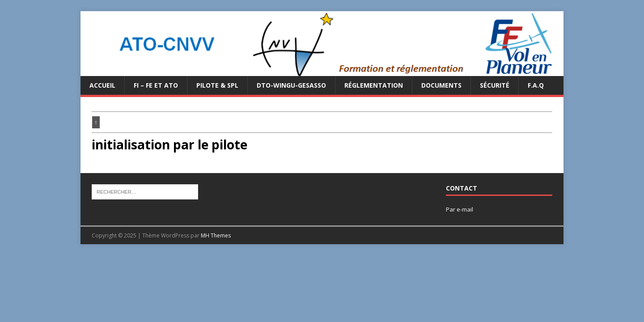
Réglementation (374, 85)
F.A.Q (536, 85)
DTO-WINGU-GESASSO (291, 85)
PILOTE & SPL (217, 85)
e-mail (465, 209)
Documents (441, 85)
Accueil (102, 85)
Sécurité (495, 85)
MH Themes (216, 235)
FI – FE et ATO (156, 85)
